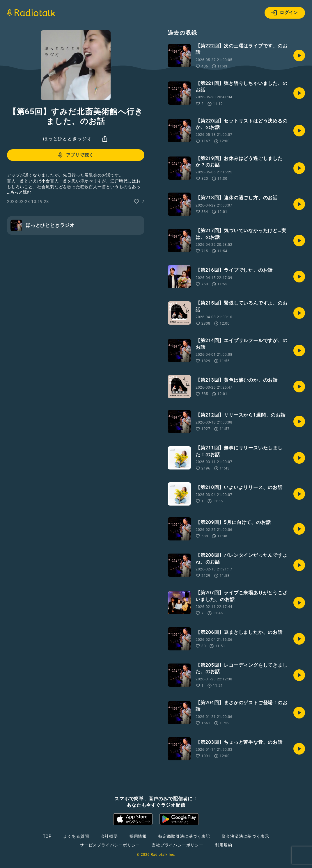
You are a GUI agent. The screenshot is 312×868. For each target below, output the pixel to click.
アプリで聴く (75, 155)
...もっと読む (19, 192)
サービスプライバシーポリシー (110, 845)
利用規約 (224, 845)
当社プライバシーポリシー (178, 845)
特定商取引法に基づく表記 (184, 836)
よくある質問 (76, 836)
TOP (47, 836)
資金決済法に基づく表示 (245, 836)
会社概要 (109, 836)
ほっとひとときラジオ (68, 139)
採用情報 (138, 836)
